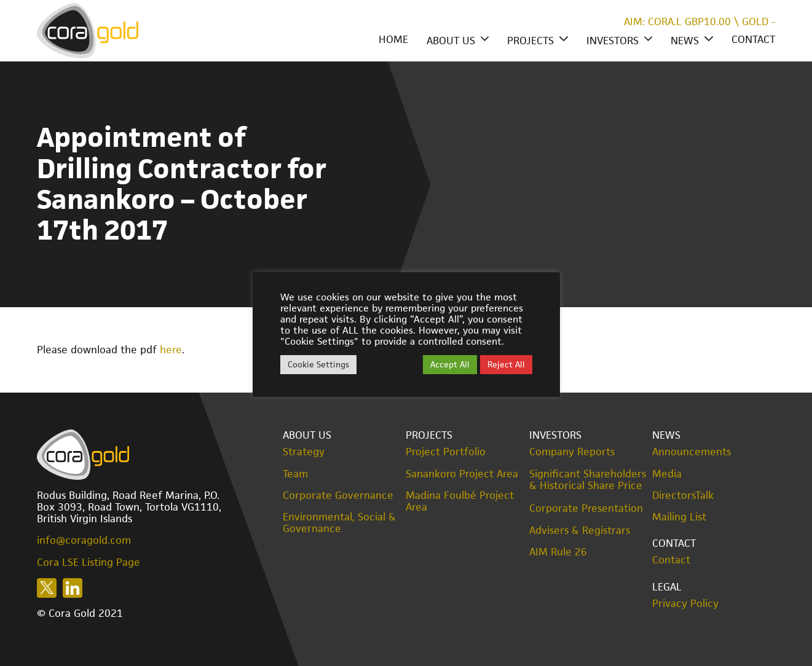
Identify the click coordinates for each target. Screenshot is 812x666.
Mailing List (679, 517)
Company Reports (572, 452)
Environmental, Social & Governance (339, 523)
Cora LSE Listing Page (89, 562)
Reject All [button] (506, 364)
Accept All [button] (450, 364)
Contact (753, 39)
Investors (613, 41)
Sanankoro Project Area (462, 474)
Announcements (692, 452)
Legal (667, 587)
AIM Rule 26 (558, 552)
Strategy (304, 452)
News (685, 41)
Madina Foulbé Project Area (460, 501)
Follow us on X (47, 588)
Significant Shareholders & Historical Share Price (588, 480)
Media (667, 474)
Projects (530, 41)
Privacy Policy (685, 604)
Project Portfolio (446, 452)
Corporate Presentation (586, 508)
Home (393, 39)
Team (295, 474)
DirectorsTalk (683, 496)
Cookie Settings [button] (318, 364)
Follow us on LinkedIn (73, 588)
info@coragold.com (84, 540)
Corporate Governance (338, 496)
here (171, 350)
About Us (451, 41)
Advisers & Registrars (580, 531)
